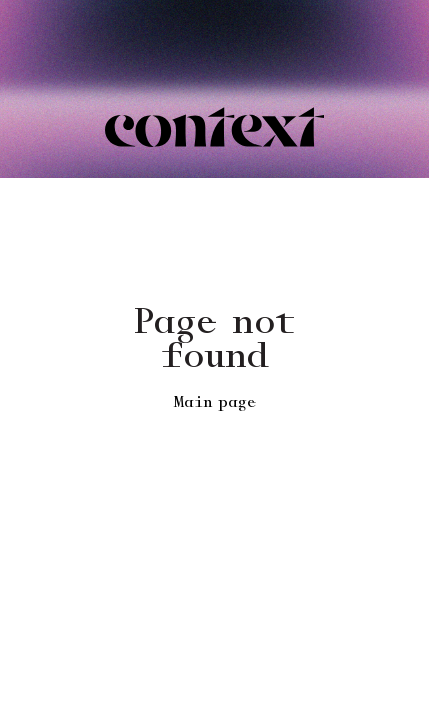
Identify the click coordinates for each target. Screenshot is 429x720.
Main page (215, 403)
